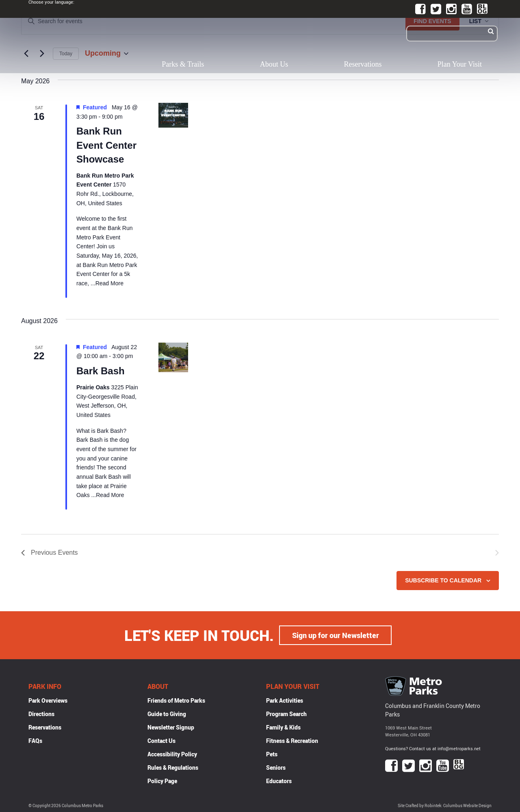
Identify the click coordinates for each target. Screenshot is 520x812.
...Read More (106, 283)
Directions (41, 714)
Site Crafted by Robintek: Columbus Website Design (445, 806)
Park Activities (285, 700)
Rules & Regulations (173, 767)
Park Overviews (48, 700)
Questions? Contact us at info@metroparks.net (433, 748)
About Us (274, 64)
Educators (279, 781)
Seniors (276, 767)
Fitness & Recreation (292, 741)
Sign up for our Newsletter (336, 635)
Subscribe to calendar (443, 580)
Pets (272, 754)
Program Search (286, 714)
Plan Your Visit (460, 64)
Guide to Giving (167, 714)
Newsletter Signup (171, 727)
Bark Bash (101, 371)
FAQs (35, 741)
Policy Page (162, 781)
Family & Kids (283, 727)
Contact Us (161, 741)
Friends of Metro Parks (176, 700)
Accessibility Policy (172, 754)
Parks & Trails (183, 64)
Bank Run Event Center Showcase (106, 145)
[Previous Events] (50, 553)
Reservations (363, 64)
